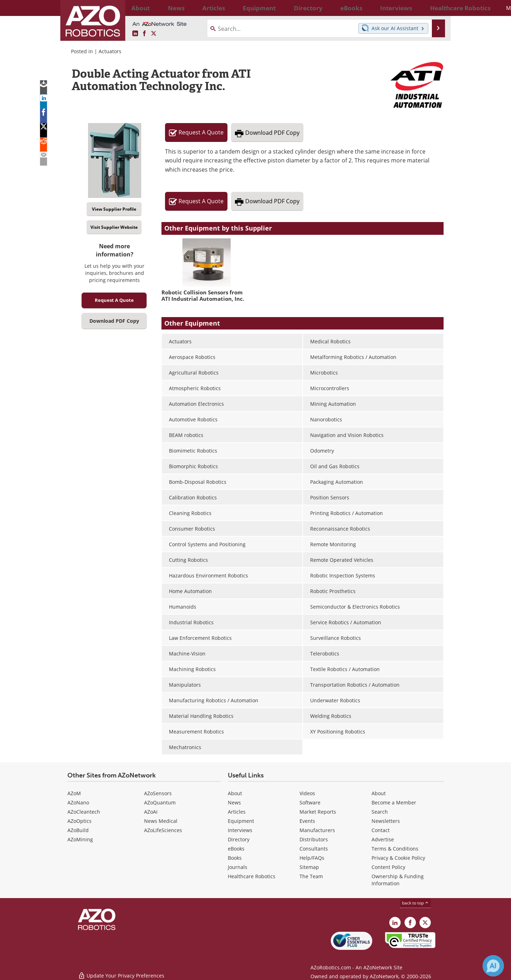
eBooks (236, 849)
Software (310, 802)
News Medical (161, 821)
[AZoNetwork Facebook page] (144, 34)
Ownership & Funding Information (398, 880)
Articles (237, 812)
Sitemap (309, 867)
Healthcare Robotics (252, 876)
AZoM (74, 793)
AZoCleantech (84, 812)
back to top (416, 903)
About (235, 793)
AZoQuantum (160, 802)
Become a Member (394, 802)
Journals (238, 867)
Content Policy (388, 867)
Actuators (110, 51)
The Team (311, 876)
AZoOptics (79, 821)
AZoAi (151, 812)
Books (235, 858)
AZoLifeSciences (163, 830)
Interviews (240, 830)
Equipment (241, 821)
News (234, 802)
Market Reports (318, 812)
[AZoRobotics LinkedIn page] (135, 34)
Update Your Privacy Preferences (121, 971)
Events (307, 821)
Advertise (383, 839)
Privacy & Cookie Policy (398, 858)
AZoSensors (158, 793)
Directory (239, 839)
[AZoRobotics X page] (154, 34)
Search (380, 812)
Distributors (314, 839)
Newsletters (386, 821)
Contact (381, 830)
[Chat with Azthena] (493, 966)
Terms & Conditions (395, 849)
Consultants (314, 849)
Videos (307, 793)
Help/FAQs (312, 858)
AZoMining (80, 839)
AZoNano (78, 802)
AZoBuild (78, 830)
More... (436, 8)
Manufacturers (317, 830)
